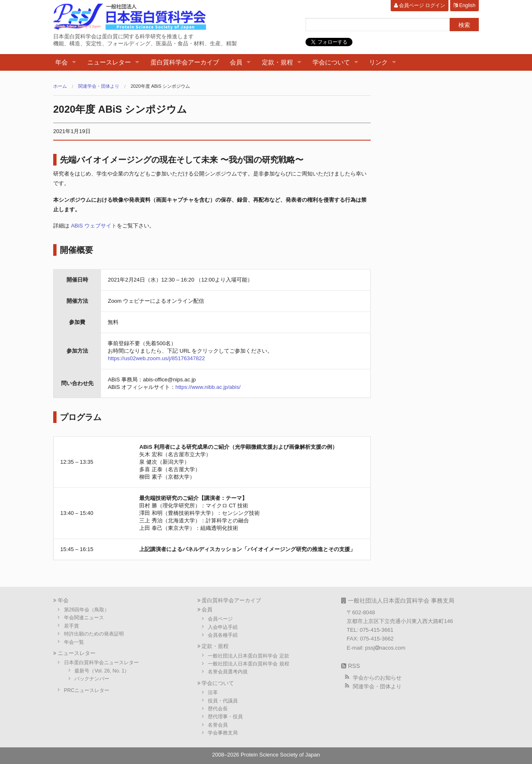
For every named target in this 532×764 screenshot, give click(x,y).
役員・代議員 (223, 701)
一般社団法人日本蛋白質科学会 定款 (248, 656)
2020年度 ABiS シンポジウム (160, 86)
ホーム (60, 86)
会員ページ (220, 619)
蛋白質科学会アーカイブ (185, 62)
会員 (236, 62)
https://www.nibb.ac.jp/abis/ (208, 387)
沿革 (213, 692)
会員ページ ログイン (420, 5)
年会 (62, 62)
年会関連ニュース (84, 618)
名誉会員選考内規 (228, 672)
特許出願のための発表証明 (94, 634)
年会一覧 (74, 642)
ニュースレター (109, 62)
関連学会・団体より (99, 86)
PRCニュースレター (87, 690)
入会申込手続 (223, 627)
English (464, 5)
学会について (331, 62)
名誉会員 (218, 725)
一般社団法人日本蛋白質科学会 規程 (248, 664)
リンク (378, 62)
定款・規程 (277, 62)
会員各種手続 (223, 635)
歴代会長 (218, 709)
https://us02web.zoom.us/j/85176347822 (156, 358)
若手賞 (71, 626)
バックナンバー (92, 679)
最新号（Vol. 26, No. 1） (102, 671)
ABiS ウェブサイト (94, 226)
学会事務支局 (223, 733)
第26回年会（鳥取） (87, 610)
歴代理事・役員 (225, 717)
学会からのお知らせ (377, 678)
